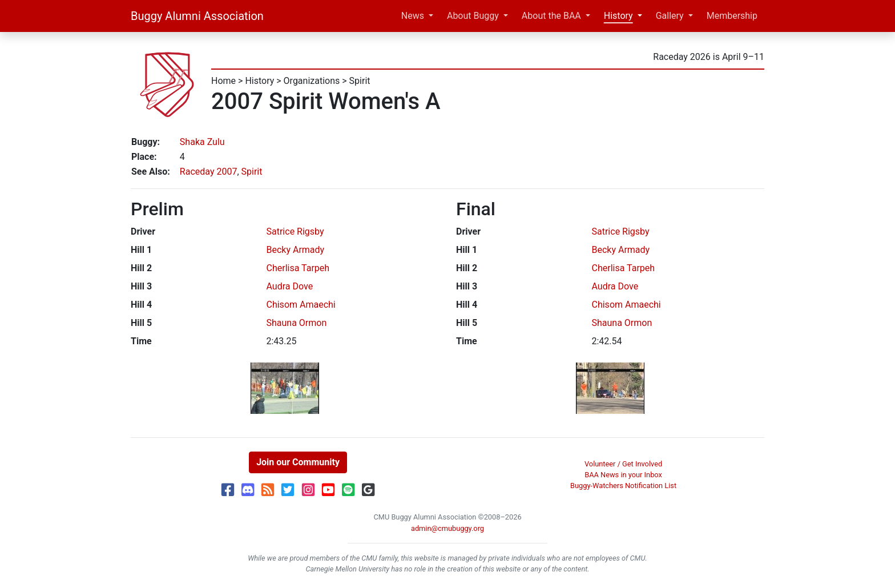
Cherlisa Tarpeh (298, 268)
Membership (732, 16)
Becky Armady (296, 250)
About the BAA (551, 16)
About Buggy (473, 16)
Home (223, 81)
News (413, 16)
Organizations (312, 81)
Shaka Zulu (202, 142)
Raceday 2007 (209, 172)
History (618, 16)
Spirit (360, 81)
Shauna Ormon (297, 323)
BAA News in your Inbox (623, 475)
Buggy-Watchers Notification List (623, 486)
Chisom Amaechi (301, 305)
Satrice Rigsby (295, 231)
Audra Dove (290, 286)
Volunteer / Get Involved (623, 464)
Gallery (670, 16)
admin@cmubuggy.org (447, 528)
